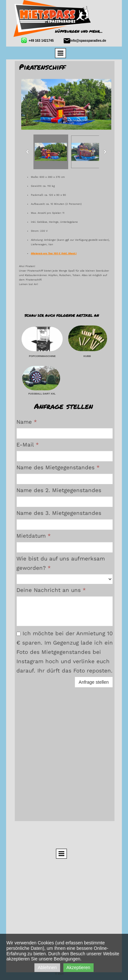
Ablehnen (47, 967)
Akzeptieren (78, 967)
